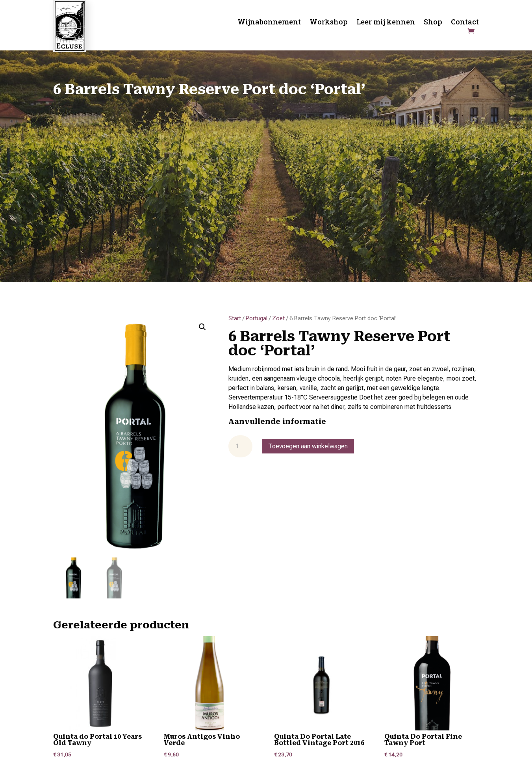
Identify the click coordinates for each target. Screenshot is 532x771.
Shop (433, 23)
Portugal (257, 318)
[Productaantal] (240, 446)
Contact (465, 23)
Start (235, 318)
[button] (202, 327)
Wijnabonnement (269, 23)
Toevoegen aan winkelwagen (308, 446)
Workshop (329, 23)
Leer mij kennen (386, 23)
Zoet (278, 318)
